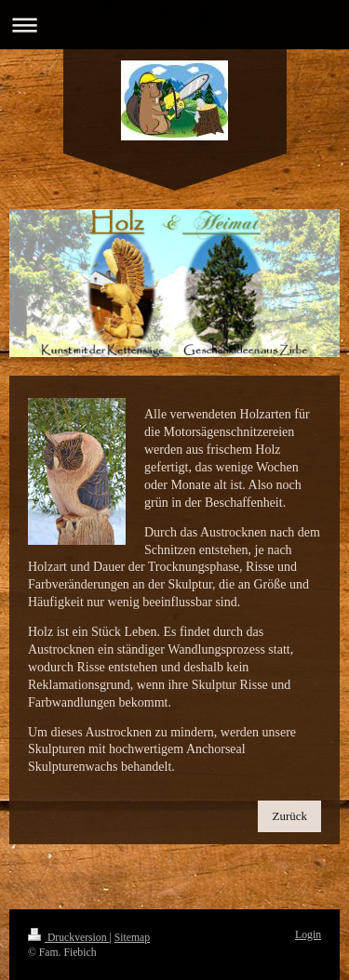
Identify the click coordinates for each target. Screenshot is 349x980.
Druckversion (68, 938)
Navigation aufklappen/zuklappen (174, 25)
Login (308, 935)
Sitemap (132, 938)
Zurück (289, 816)
